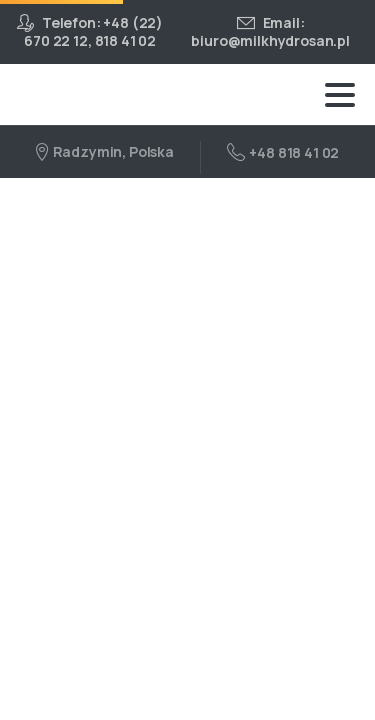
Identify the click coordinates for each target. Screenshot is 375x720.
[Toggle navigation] (340, 95)
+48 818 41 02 (283, 152)
